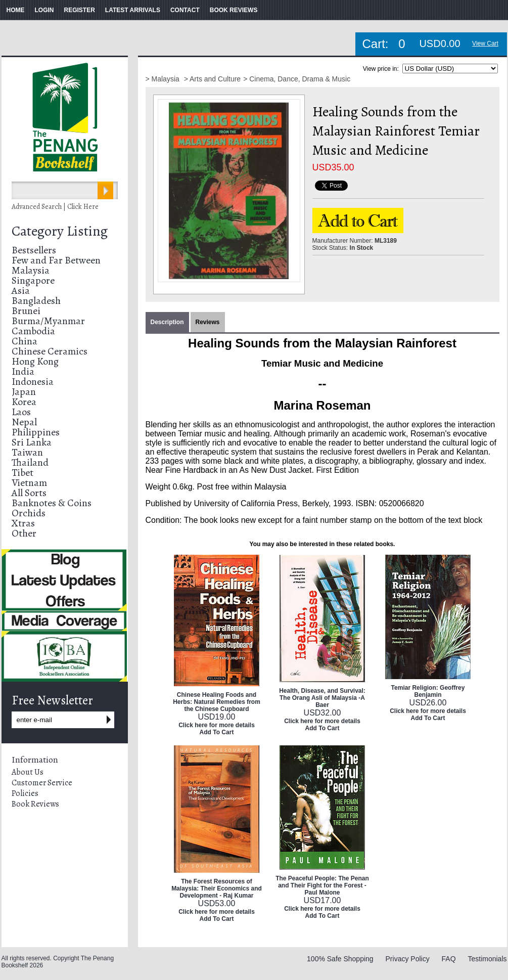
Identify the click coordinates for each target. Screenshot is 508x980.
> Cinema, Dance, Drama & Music (297, 79)
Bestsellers (34, 250)
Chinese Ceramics (50, 351)
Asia (21, 291)
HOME (16, 10)
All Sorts (29, 493)
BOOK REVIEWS (234, 10)
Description (167, 322)
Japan (24, 392)
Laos (21, 412)
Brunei (26, 311)
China (25, 341)
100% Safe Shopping (340, 959)
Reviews (208, 322)
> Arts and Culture (212, 79)
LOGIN (44, 10)
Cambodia (33, 331)
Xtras (23, 523)
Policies (25, 793)
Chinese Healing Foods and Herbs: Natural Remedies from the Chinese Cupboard (217, 702)
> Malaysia (164, 79)
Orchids (29, 513)
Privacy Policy (408, 959)
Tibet (22, 473)
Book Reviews (35, 804)
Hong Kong (35, 361)
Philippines (36, 432)
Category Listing (60, 231)
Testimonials (487, 959)
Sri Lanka (32, 442)
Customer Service (42, 783)
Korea (24, 402)
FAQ (449, 959)
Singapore (33, 280)
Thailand (30, 462)
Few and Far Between (56, 260)
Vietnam (29, 483)
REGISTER (80, 10)
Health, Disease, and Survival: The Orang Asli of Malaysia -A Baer (322, 698)
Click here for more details (217, 725)
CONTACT (185, 10)
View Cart (485, 43)
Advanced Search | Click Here (55, 207)
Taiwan (27, 452)
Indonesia (33, 382)
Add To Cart (217, 732)
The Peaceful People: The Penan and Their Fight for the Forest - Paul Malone (322, 885)
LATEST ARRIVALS (133, 10)
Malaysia (31, 270)
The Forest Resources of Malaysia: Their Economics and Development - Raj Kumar (217, 888)
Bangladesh (36, 301)
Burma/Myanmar (48, 321)
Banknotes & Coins (52, 503)
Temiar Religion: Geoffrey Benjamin (428, 691)
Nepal (24, 422)
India (23, 371)
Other (24, 533)
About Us (28, 772)
